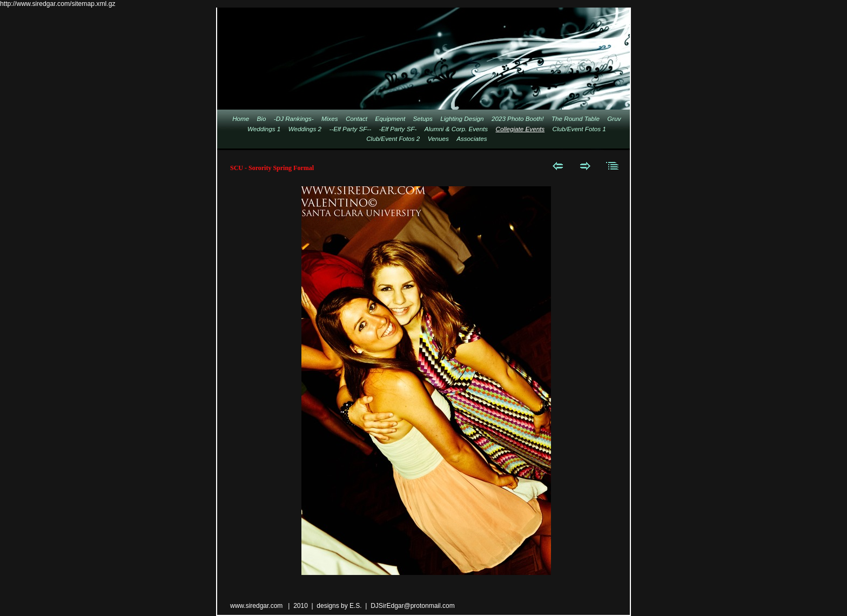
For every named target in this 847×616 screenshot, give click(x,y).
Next (585, 166)
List (613, 166)
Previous (558, 166)
